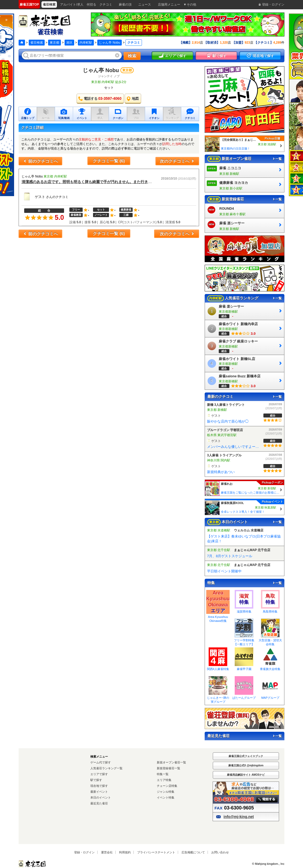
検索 (132, 56)
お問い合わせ (220, 852)
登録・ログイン (84, 852)
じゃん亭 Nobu (110, 43)
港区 (69, 43)
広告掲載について (193, 852)
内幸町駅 (86, 43)
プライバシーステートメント (156, 852)
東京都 (54, 43)
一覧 (277, 159)
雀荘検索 (37, 43)
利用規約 (125, 852)
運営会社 (107, 852)
